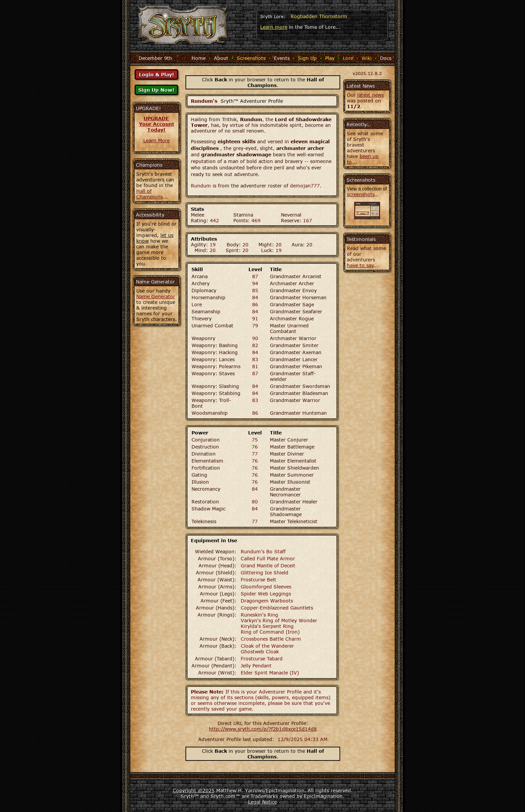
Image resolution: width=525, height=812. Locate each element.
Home (199, 58)
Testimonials (361, 239)
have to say (360, 265)
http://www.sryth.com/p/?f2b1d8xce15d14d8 (263, 729)
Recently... (359, 124)
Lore (348, 58)
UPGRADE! (148, 108)
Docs (386, 58)
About (221, 58)
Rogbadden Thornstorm (319, 16)
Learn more (274, 27)
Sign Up (307, 58)
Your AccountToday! (157, 127)
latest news (370, 95)
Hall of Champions (149, 194)
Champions (149, 165)
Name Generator (156, 296)
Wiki (367, 58)
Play (330, 58)
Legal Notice (262, 802)
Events (282, 58)
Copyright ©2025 (194, 790)
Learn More (157, 140)
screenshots (361, 194)
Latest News (361, 86)
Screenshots (251, 58)
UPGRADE (156, 118)
